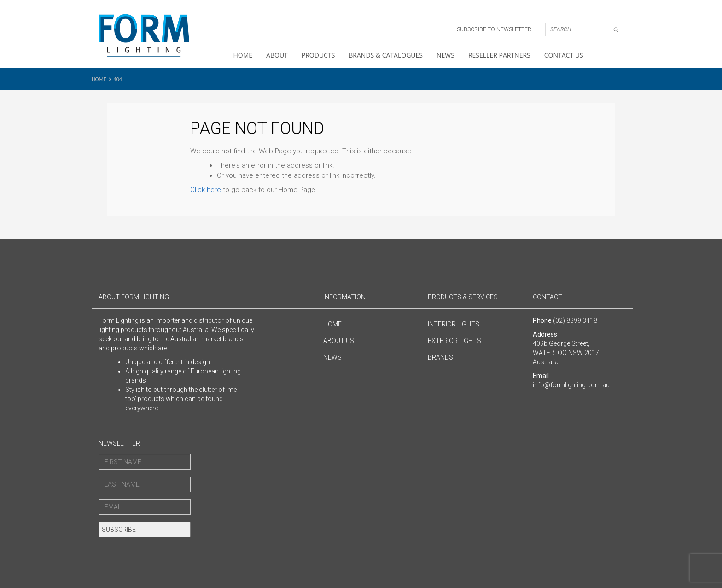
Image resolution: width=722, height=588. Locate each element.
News (445, 55)
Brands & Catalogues (386, 55)
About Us (339, 341)
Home (243, 55)
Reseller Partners (499, 55)
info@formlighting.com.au (571, 385)
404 (118, 79)
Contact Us (564, 55)
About (277, 55)
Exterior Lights (454, 341)
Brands (440, 357)
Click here (206, 190)
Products (318, 55)
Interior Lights (454, 324)
